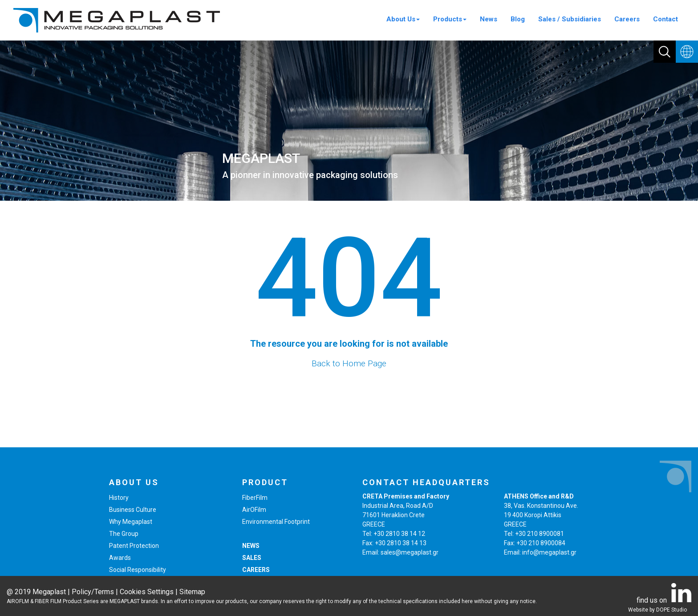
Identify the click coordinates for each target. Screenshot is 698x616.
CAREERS (256, 570)
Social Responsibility (138, 570)
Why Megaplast (131, 522)
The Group (124, 534)
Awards (120, 558)
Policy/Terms (93, 592)
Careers (627, 19)
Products (450, 19)
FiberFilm (255, 498)
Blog (518, 19)
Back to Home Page (349, 363)
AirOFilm (254, 510)
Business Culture (133, 510)
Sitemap (192, 592)
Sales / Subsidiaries (570, 19)
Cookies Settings (147, 592)
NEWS (251, 546)
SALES (252, 558)
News (489, 19)
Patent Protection (134, 546)
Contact (666, 19)
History (119, 498)
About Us (403, 19)
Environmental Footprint (276, 522)
